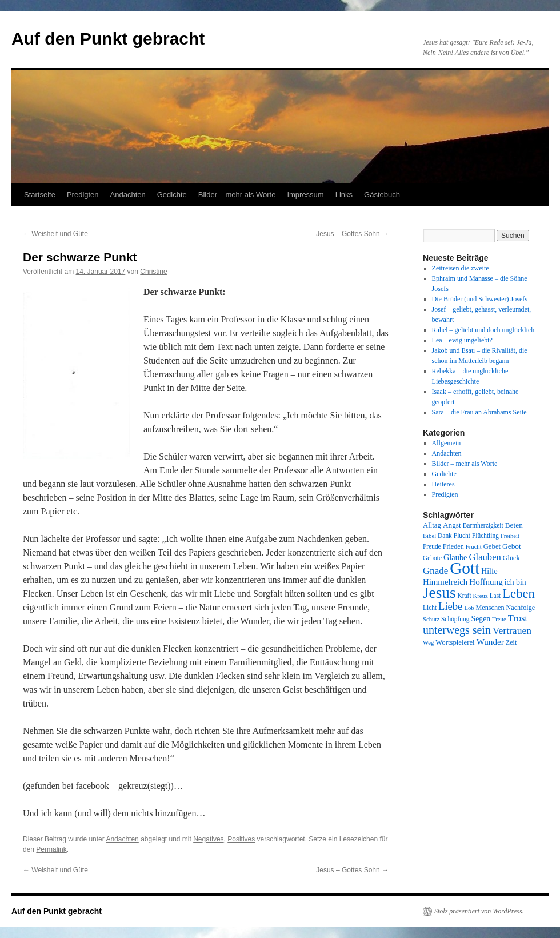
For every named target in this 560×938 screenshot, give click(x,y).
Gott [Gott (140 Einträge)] (465, 568)
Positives (241, 839)
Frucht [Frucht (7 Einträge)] (474, 547)
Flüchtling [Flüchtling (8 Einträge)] (485, 536)
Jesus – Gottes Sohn (352, 234)
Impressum (305, 195)
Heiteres (443, 484)
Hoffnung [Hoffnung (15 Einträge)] (486, 582)
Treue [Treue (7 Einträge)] (499, 619)
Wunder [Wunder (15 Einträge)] (490, 642)
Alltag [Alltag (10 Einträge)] (432, 525)
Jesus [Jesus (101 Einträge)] (439, 593)
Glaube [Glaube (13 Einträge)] (455, 557)
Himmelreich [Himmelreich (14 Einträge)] (445, 582)
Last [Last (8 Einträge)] (495, 596)
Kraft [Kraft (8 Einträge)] (465, 596)
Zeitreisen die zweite (461, 268)
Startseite (40, 195)
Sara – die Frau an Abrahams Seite (479, 412)
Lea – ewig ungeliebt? (462, 340)
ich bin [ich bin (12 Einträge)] (515, 582)
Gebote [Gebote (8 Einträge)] (432, 558)
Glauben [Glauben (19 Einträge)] (485, 557)
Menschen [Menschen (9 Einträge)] (490, 608)
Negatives (208, 839)
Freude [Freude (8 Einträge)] (432, 546)
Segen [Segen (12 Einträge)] (481, 619)
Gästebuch (382, 195)
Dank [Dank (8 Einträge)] (445, 536)
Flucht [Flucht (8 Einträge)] (462, 536)
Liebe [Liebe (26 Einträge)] (450, 606)
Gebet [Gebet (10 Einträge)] (492, 546)
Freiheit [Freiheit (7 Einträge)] (510, 536)
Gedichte (172, 195)
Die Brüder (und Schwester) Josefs (480, 299)
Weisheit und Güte (55, 234)
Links (344, 195)
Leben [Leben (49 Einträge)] (519, 594)
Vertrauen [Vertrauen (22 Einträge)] (512, 630)
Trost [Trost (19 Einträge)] (518, 618)
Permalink (51, 849)
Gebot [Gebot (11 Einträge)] (512, 546)
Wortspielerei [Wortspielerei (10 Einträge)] (455, 642)
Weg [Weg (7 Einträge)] (428, 643)
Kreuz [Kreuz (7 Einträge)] (481, 596)
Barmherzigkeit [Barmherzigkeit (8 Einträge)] (483, 525)
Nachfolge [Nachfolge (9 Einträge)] (521, 608)
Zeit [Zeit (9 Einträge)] (511, 642)
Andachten (128, 195)
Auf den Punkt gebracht (108, 39)
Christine (153, 272)
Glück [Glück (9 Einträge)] (511, 558)
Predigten (83, 195)
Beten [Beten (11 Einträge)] (514, 525)
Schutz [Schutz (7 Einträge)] (431, 619)
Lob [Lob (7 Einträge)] (469, 608)
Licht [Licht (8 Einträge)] (430, 608)
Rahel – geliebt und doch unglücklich (483, 330)
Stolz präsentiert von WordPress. (479, 911)
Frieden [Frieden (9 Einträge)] (453, 546)
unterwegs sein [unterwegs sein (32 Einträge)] (457, 630)
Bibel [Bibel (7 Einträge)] (429, 536)
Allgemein (447, 443)
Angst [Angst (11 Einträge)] (452, 525)
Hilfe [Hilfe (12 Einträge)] (489, 571)
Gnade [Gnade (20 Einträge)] (435, 571)
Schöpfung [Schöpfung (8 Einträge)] (455, 619)
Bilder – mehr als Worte (237, 195)
